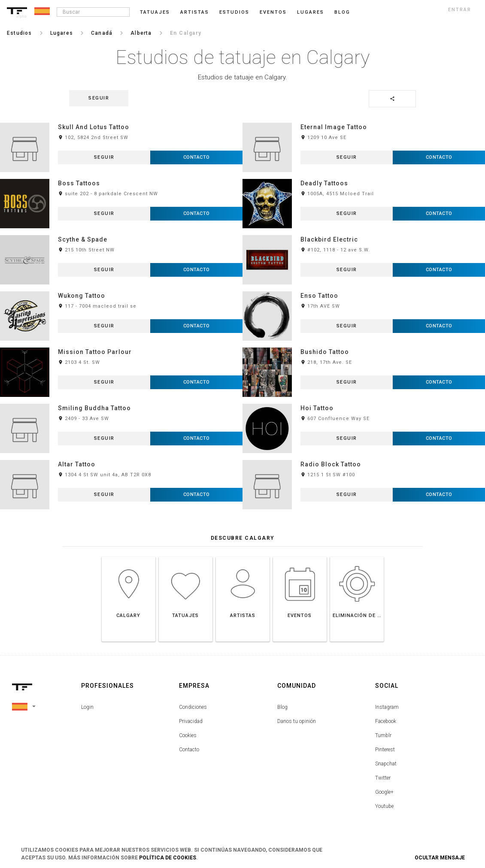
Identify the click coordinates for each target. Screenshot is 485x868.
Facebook (386, 721)
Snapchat (386, 764)
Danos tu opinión (297, 721)
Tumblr (383, 735)
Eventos (273, 12)
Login (87, 707)
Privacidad (191, 721)
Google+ (384, 792)
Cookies (188, 735)
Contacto (189, 750)
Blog (282, 707)
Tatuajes (155, 12)
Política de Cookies (168, 858)
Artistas (195, 12)
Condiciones (193, 707)
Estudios (234, 12)
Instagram (387, 707)
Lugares (311, 12)
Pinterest (385, 750)
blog (342, 12)
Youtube (384, 806)
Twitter (383, 778)
